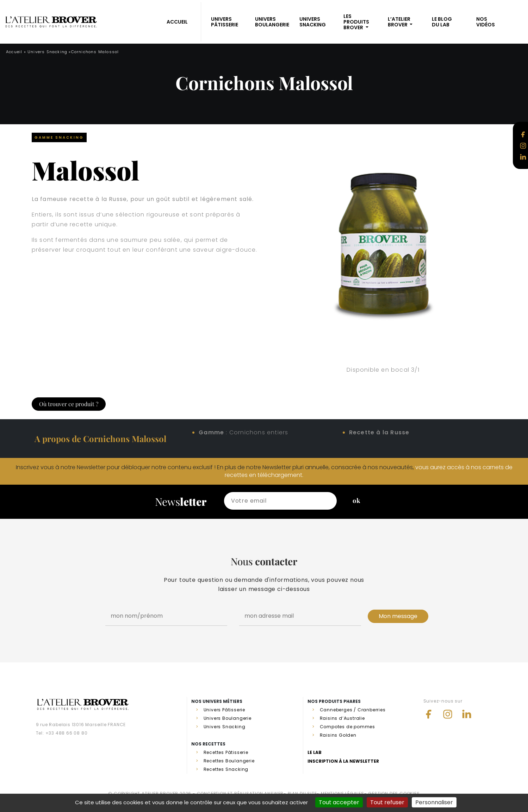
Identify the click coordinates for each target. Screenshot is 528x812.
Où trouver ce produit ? (69, 404)
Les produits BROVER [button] (356, 22)
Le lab (315, 752)
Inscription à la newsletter (343, 761)
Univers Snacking (313, 22)
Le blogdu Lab (442, 22)
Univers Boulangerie (272, 22)
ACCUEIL (177, 22)
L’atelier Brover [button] (399, 22)
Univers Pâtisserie (225, 22)
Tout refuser (387, 802)
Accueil (14, 52)
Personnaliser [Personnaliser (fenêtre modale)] (434, 802)
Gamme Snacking (59, 137)
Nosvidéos (486, 22)
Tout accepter (339, 802)
